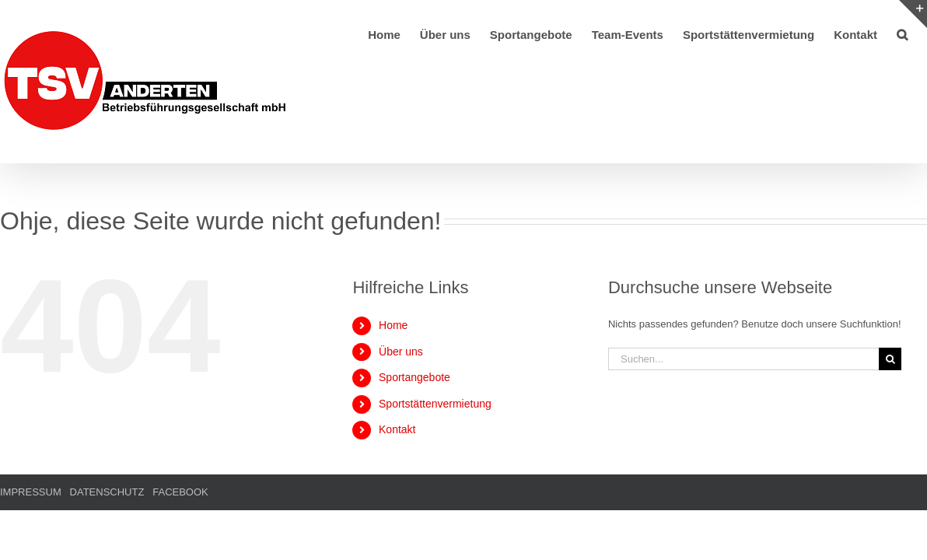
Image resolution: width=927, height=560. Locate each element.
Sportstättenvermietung (435, 404)
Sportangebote (415, 377)
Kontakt (397, 429)
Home (393, 325)
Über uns (401, 352)
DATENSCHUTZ (107, 492)
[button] (922, 33)
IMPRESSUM (31, 492)
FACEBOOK (180, 492)
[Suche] (890, 359)
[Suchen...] (743, 359)
